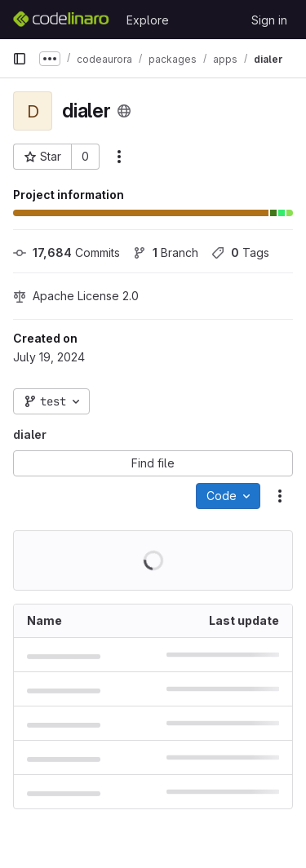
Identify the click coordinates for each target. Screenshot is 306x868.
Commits (67, 252)
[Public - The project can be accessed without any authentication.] (124, 111)
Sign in (269, 20)
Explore (148, 20)
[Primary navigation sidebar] (20, 59)
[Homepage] (61, 20)
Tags (240, 252)
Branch (166, 252)
